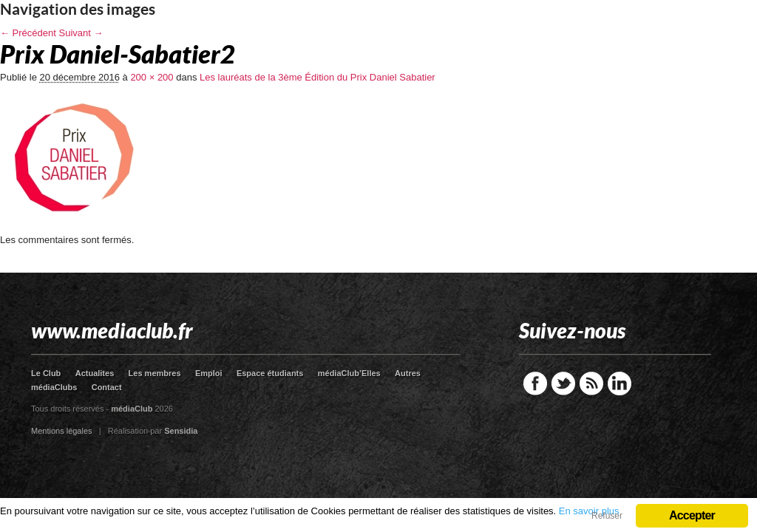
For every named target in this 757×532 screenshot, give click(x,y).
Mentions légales (62, 431)
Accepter (692, 515)
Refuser (607, 516)
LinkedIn (619, 383)
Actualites (95, 373)
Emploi (209, 373)
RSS (591, 383)
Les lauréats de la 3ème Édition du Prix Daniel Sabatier (318, 77)
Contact (107, 387)
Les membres (155, 373)
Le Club (46, 373)
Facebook (535, 383)
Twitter (563, 383)
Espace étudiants (270, 373)
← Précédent (28, 33)
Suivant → (81, 33)
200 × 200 (152, 77)
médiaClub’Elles (349, 373)
